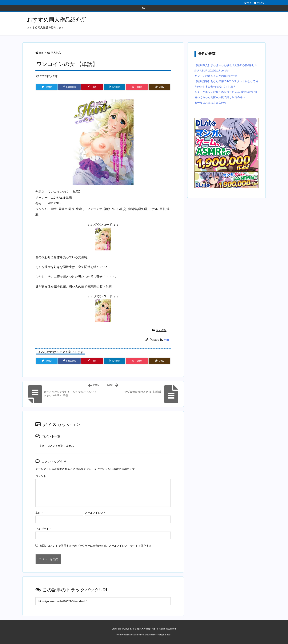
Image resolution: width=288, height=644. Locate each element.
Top (41, 53)
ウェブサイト (43, 529)
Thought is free (163, 635)
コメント (41, 476)
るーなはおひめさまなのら (210, 103)
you (166, 340)
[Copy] (159, 87)
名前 (39, 513)
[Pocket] (137, 87)
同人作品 (56, 53)
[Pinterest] (92, 87)
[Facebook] (69, 87)
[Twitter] (47, 87)
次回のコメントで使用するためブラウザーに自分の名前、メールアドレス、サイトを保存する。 (97, 546)
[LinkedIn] (114, 87)
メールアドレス (95, 513)
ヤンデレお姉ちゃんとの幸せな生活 (216, 76)
